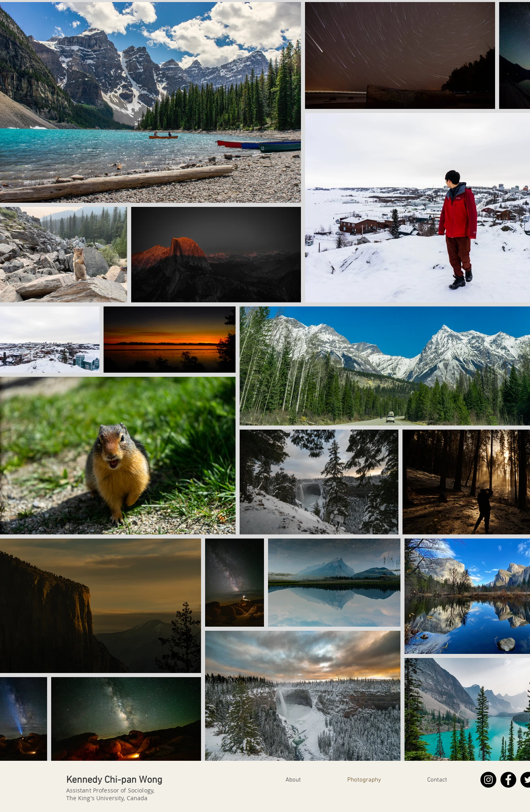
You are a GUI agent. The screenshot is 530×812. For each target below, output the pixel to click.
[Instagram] (488, 780)
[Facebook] (508, 780)
